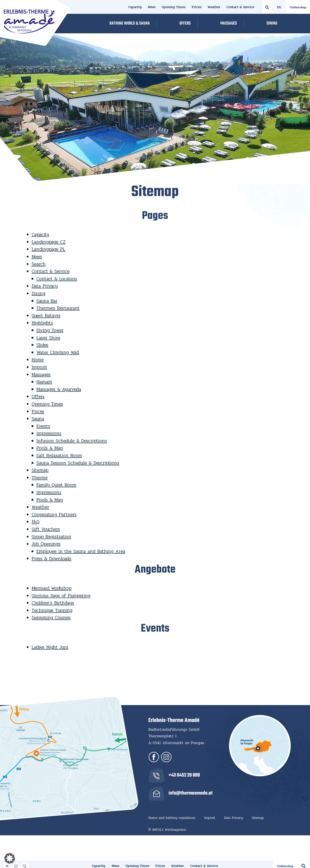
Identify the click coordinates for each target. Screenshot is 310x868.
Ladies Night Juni (50, 647)
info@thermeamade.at (191, 793)
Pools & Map (50, 448)
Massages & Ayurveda (59, 389)
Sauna (38, 419)
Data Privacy (45, 286)
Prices (197, 7)
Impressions (49, 433)
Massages (41, 375)
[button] (10, 858)
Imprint (39, 367)
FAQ (36, 522)
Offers (38, 396)
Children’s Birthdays (53, 603)
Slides (42, 345)
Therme (40, 478)
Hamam (44, 382)
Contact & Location (57, 279)
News (152, 7)
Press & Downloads (52, 559)
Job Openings (46, 544)
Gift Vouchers (46, 529)
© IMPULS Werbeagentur (167, 830)
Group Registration (51, 537)
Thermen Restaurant (58, 308)
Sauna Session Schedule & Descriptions (78, 463)
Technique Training (52, 610)
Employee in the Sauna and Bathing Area (81, 551)
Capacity (135, 7)
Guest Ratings (46, 316)
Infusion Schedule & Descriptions (72, 441)
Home (38, 360)
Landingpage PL (48, 249)
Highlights (42, 323)
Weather (214, 7)
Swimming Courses (51, 618)
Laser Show (48, 338)
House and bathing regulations (172, 818)
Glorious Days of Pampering (61, 596)
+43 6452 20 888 (184, 775)
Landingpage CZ (49, 242)
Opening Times (174, 7)
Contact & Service (240, 7)
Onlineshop (298, 7)
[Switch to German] (279, 7)
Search (39, 264)
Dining (39, 293)
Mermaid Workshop (52, 588)
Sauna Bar (47, 301)
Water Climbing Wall (58, 352)
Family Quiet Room (56, 485)
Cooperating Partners (54, 514)
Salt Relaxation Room (59, 455)
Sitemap (40, 470)
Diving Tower (50, 330)
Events (43, 426)
